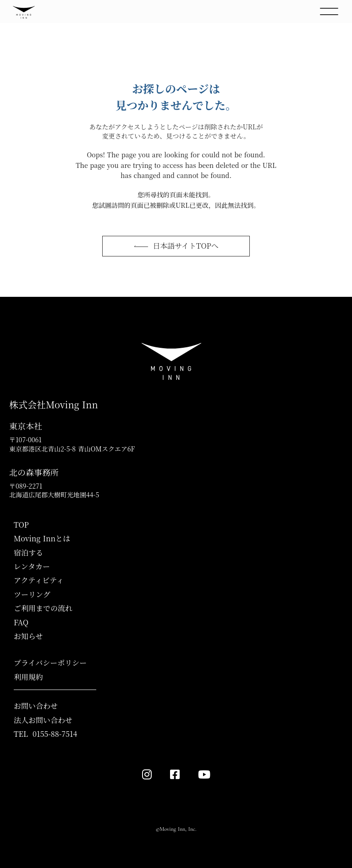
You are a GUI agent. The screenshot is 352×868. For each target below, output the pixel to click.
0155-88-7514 (55, 734)
